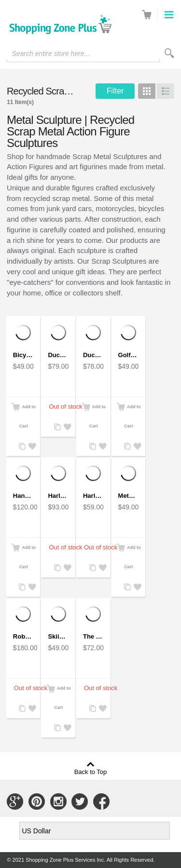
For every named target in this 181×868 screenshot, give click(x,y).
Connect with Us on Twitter (80, 801)
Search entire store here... (51, 53)
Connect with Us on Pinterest (37, 801)
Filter (115, 91)
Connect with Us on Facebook (101, 801)
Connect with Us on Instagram (58, 801)
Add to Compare (21, 447)
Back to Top (91, 772)
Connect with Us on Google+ (15, 801)
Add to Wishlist (31, 447)
